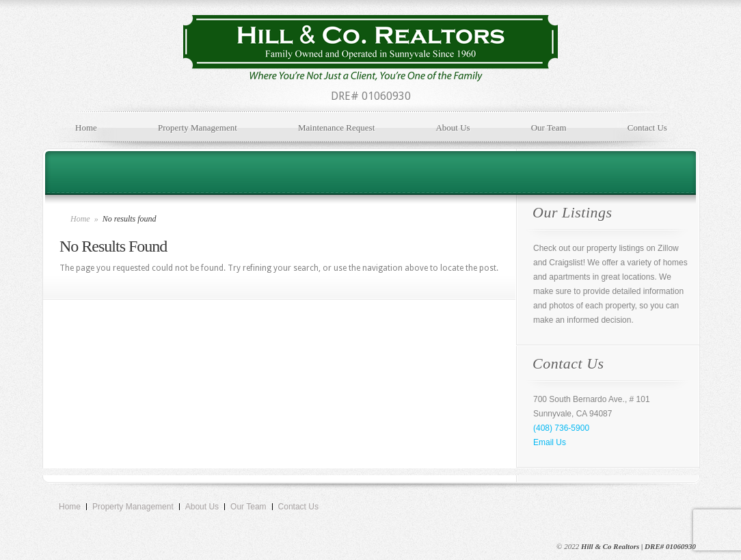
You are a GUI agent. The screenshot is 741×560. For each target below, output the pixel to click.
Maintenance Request (336, 128)
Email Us (550, 442)
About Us (453, 128)
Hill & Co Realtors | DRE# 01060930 (638, 546)
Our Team (549, 128)
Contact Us (647, 128)
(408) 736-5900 (561, 428)
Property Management (198, 128)
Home (86, 128)
